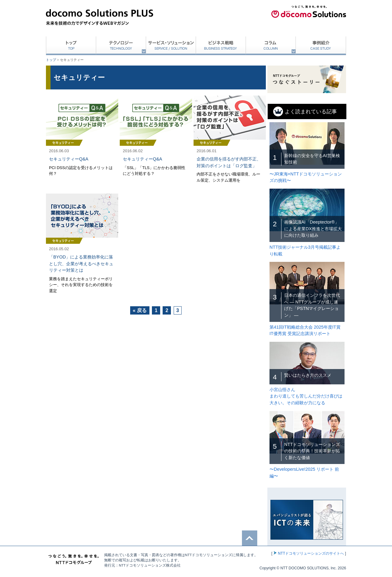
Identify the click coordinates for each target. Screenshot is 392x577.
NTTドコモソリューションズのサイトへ (311, 553)
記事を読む (82, 141)
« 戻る (140, 310)
